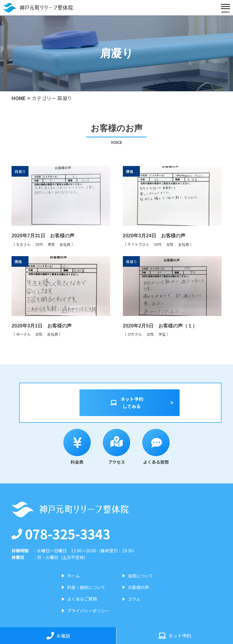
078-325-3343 (61, 534)
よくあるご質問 (82, 599)
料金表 (77, 447)
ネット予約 (175, 636)
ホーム (73, 576)
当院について (140, 576)
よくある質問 (156, 447)
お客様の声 (138, 587)
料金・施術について (86, 587)
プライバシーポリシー (88, 611)
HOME (19, 98)
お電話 (58, 636)
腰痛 (130, 172)
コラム (134, 599)
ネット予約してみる (127, 403)
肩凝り (20, 172)
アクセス (116, 447)
